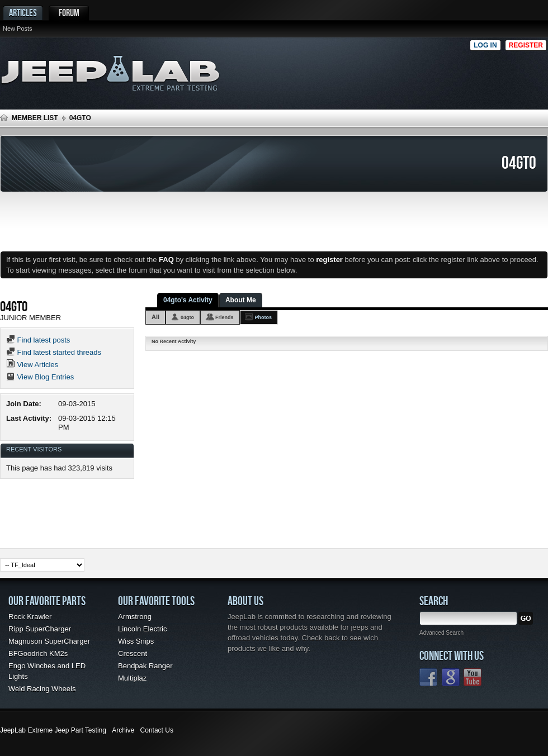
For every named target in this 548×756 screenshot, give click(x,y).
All (155, 317)
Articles (23, 13)
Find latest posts (38, 340)
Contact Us (157, 730)
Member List (35, 118)
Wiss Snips (136, 641)
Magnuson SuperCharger (49, 641)
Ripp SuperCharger (40, 629)
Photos (264, 317)
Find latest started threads (54, 352)
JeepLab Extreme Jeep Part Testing (53, 730)
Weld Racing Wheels (42, 689)
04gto (187, 317)
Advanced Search (441, 633)
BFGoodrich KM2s (38, 653)
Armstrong (135, 617)
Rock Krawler (30, 617)
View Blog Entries (40, 377)
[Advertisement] (479, 70)
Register (526, 45)
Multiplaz (132, 678)
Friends (225, 317)
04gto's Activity (188, 300)
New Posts (18, 28)
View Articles (32, 365)
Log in (485, 45)
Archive (123, 730)
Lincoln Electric (142, 629)
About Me (241, 300)
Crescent (133, 653)
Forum (69, 13)
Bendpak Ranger (145, 666)
